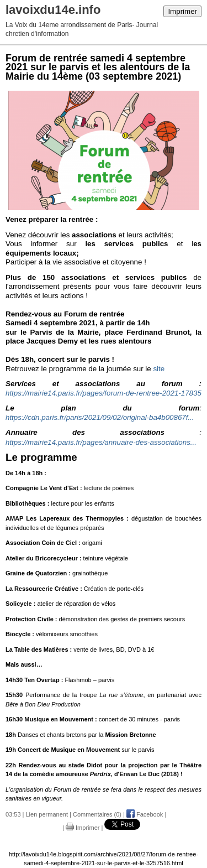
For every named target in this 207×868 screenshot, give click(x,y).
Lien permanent (47, 814)
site (159, 369)
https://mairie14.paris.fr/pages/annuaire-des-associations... (101, 442)
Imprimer (182, 11)
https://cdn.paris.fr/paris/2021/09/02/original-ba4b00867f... (100, 417)
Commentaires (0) (97, 814)
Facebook (145, 814)
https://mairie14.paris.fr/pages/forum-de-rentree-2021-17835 (104, 393)
